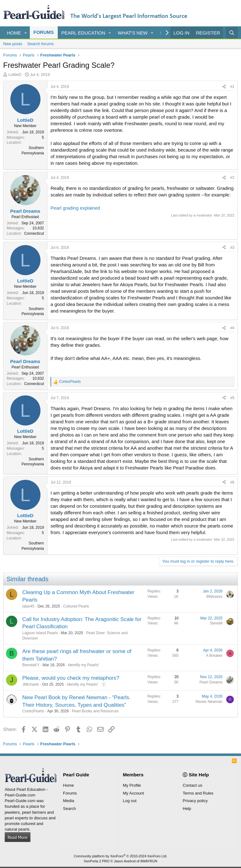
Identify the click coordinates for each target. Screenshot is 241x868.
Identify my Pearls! (83, 665)
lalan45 (28, 606)
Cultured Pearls (76, 606)
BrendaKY (31, 665)
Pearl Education (83, 33)
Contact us (192, 785)
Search (70, 809)
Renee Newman (209, 702)
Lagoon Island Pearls (40, 633)
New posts (13, 44)
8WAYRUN (149, 861)
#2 (232, 178)
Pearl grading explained (75, 208)
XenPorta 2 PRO (97, 861)
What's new (133, 33)
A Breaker (214, 656)
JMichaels (31, 684)
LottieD (15, 75)
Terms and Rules (198, 793)
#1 (232, 87)
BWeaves (214, 597)
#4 (232, 328)
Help (187, 809)
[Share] (224, 87)
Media (69, 801)
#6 (232, 482)
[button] (26, 33)
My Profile (132, 785)
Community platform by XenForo (120, 856)
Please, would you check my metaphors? (71, 678)
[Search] (232, 33)
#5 (232, 398)
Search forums (41, 44)
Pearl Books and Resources (95, 711)
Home (14, 33)
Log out (130, 801)
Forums (44, 32)
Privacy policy (195, 801)
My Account (134, 793)
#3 (232, 248)
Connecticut (34, 233)
